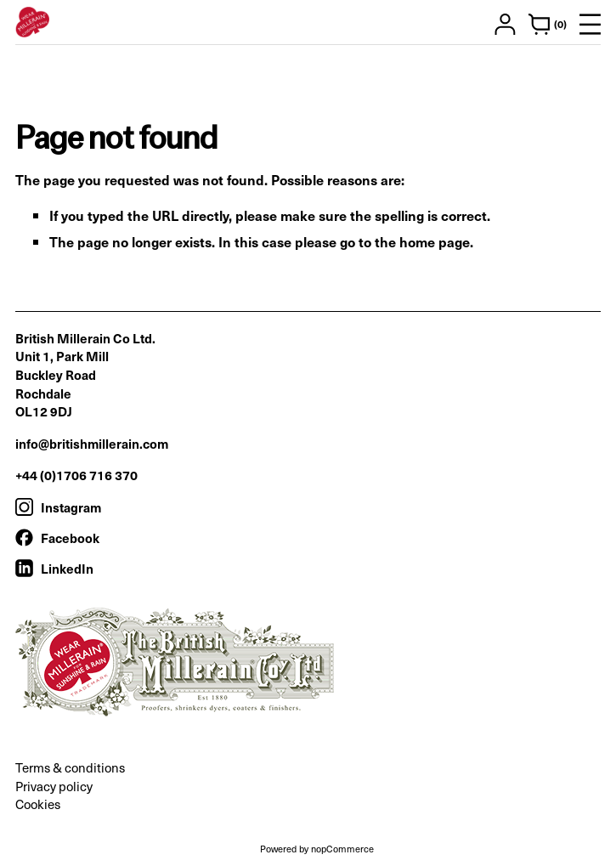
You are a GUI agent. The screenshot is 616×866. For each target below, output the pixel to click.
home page (435, 241)
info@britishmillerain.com (92, 443)
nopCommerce (342, 849)
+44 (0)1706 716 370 (76, 475)
